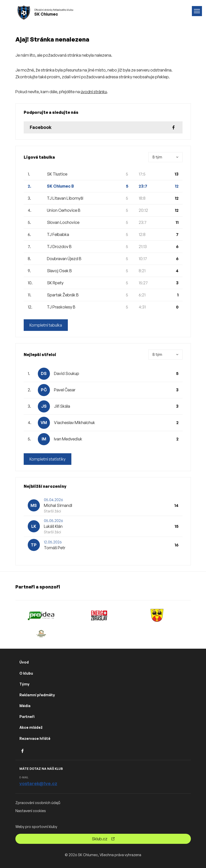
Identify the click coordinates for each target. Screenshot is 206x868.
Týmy (24, 684)
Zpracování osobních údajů (38, 803)
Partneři (27, 717)
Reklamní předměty (37, 695)
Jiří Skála (62, 406)
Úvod (24, 662)
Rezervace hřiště (35, 738)
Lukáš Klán (53, 526)
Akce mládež (31, 727)
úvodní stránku (94, 92)
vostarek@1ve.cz (38, 783)
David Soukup (67, 373)
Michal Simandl (58, 505)
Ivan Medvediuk (68, 439)
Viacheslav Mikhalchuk (75, 423)
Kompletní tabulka (46, 325)
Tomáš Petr (55, 548)
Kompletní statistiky (48, 459)
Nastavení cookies (31, 811)
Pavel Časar (65, 390)
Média (25, 706)
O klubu (26, 673)
